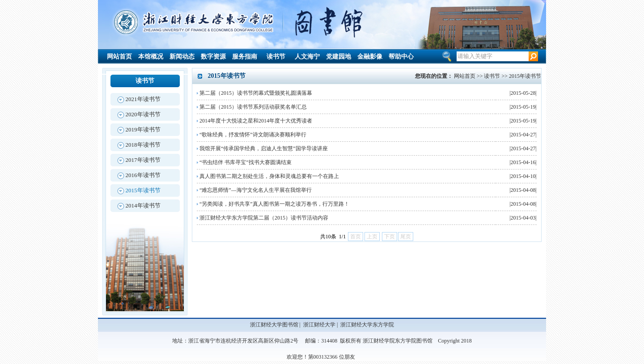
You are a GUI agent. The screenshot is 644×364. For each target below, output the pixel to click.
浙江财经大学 (319, 325)
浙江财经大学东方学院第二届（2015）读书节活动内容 (264, 218)
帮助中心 (401, 57)
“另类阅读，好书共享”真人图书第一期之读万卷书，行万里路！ (274, 204)
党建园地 (339, 57)
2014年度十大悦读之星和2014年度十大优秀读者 (256, 121)
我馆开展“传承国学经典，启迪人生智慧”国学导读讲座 (264, 148)
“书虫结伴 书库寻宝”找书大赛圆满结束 (246, 162)
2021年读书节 (143, 99)
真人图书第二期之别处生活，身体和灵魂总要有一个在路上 (269, 176)
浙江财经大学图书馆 (274, 325)
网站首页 (119, 57)
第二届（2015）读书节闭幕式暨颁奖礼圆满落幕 (256, 93)
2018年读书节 (143, 145)
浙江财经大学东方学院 (367, 325)
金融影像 (370, 57)
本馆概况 (151, 57)
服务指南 (245, 57)
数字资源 (213, 57)
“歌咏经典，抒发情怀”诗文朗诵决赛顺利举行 (253, 135)
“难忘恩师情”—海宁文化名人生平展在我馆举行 (256, 190)
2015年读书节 (143, 190)
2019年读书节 (143, 129)
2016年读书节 (143, 175)
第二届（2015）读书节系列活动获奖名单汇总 (253, 107)
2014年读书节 (143, 205)
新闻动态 (182, 57)
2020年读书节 (143, 114)
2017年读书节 (143, 160)
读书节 (276, 57)
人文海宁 (307, 57)
